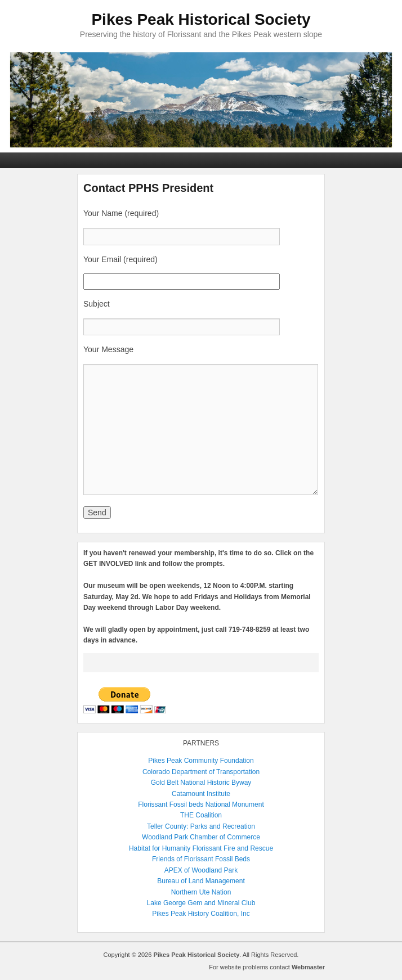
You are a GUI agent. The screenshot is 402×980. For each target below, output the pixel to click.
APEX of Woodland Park (201, 870)
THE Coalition (201, 815)
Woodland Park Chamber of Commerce (201, 837)
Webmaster (308, 967)
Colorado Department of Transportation (201, 772)
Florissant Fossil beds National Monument (201, 804)
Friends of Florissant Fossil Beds (201, 859)
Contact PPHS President (148, 188)
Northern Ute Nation (201, 892)
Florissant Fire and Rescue (233, 848)
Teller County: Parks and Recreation (201, 826)
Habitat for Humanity (160, 848)
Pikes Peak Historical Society (201, 19)
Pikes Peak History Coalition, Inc (201, 914)
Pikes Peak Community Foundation (201, 761)
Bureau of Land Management (201, 881)
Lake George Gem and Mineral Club (201, 903)
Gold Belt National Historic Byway (201, 783)
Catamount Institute (201, 794)
